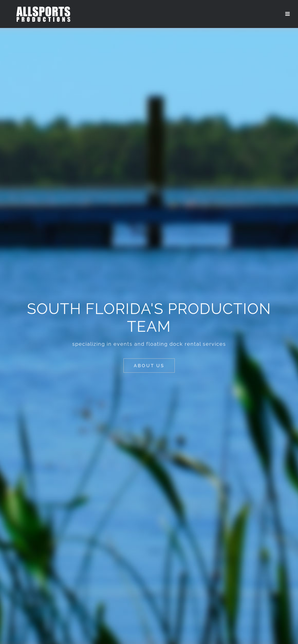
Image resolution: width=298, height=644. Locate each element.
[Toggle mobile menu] (288, 14)
